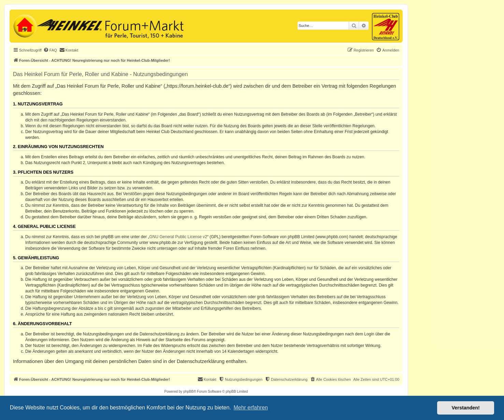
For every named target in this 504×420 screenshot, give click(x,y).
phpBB (188, 392)
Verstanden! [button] (466, 408)
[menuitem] (50, 50)
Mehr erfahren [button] (251, 408)
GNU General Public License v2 (178, 237)
